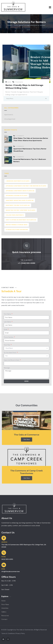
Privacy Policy (20, 633)
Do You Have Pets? (10, 353)
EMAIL (3, 569)
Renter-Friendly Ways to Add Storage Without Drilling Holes (24, 87)
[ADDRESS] (4, 538)
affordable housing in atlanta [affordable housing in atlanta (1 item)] (17, 196)
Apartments (9, 115)
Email (6, 329)
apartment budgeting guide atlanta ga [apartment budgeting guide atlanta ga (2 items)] (20, 200)
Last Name (8, 322)
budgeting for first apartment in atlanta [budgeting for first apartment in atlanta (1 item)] (21, 210)
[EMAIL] (4, 565)
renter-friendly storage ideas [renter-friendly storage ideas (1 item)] (17, 225)
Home (9, 25)
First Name (8, 314)
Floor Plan (7, 345)
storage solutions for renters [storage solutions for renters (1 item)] (17, 230)
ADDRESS (4, 542)
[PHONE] (4, 553)
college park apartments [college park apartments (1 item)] (15, 215)
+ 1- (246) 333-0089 (26, 263)
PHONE (4, 557)
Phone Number (9, 337)
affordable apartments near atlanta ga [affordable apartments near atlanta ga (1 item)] (20, 191)
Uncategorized (10, 119)
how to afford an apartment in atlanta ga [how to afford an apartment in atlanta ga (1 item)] (21, 220)
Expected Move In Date (12, 360)
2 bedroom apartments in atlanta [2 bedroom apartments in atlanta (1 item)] (18, 181)
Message (7, 368)
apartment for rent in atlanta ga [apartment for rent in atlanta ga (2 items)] (18, 205)
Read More (10, 98)
